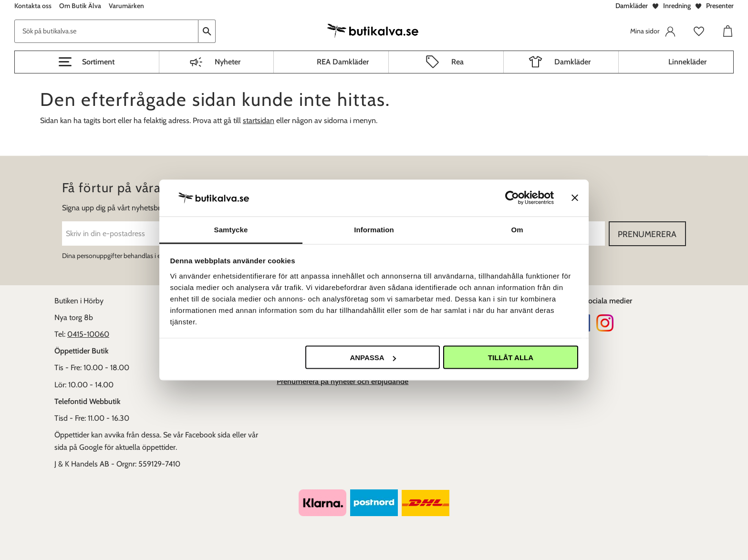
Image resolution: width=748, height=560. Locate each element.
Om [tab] (517, 229)
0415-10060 (88, 334)
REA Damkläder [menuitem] (343, 62)
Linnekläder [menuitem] (687, 62)
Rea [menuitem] (457, 62)
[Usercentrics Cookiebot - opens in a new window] (512, 198)
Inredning (677, 6)
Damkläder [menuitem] (572, 62)
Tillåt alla (511, 358)
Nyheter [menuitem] (228, 62)
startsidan (259, 120)
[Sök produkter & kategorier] (106, 31)
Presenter (720, 6)
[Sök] (207, 31)
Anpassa (373, 358)
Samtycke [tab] (231, 229)
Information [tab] (374, 229)
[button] (87, 62)
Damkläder (632, 6)
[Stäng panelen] (575, 198)
